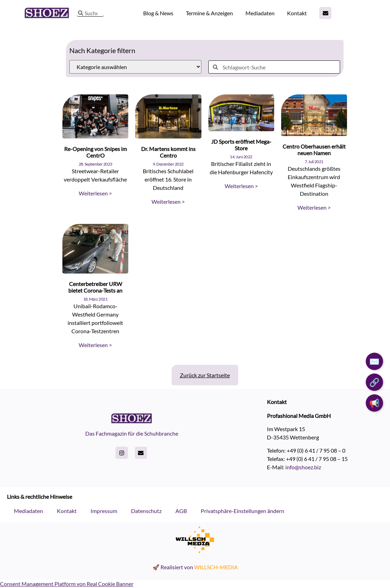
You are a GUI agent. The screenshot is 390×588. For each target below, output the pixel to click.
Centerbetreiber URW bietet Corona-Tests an (95, 287)
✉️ (374, 361)
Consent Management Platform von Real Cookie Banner (67, 584)
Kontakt (297, 13)
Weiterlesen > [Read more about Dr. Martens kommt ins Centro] (168, 201)
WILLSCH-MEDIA (216, 567)
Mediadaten (260, 13)
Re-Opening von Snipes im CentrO (96, 152)
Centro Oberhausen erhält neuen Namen (314, 150)
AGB (181, 511)
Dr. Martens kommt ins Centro (168, 152)
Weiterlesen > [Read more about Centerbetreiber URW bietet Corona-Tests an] (95, 345)
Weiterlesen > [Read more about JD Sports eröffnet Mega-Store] (241, 186)
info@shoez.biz (303, 467)
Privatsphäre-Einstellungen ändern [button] (242, 511)
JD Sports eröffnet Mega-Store (241, 145)
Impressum (104, 511)
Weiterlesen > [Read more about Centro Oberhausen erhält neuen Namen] (314, 207)
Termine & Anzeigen (209, 13)
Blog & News (158, 13)
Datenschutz (146, 511)
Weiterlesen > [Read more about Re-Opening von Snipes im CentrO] (95, 193)
